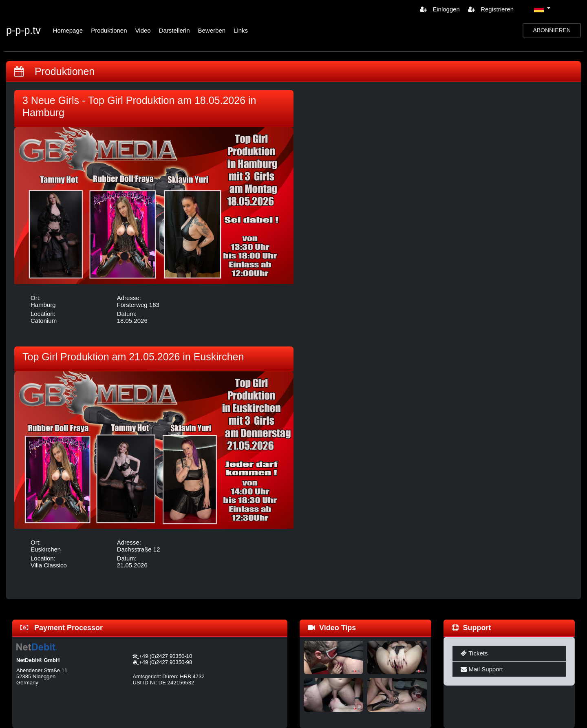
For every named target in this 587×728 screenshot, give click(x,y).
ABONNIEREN (552, 30)
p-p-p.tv (23, 30)
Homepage (68, 30)
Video (143, 30)
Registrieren (491, 9)
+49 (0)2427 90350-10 (166, 656)
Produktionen (109, 30)
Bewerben (212, 30)
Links (241, 30)
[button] (542, 9)
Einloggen (440, 9)
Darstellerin (174, 30)
